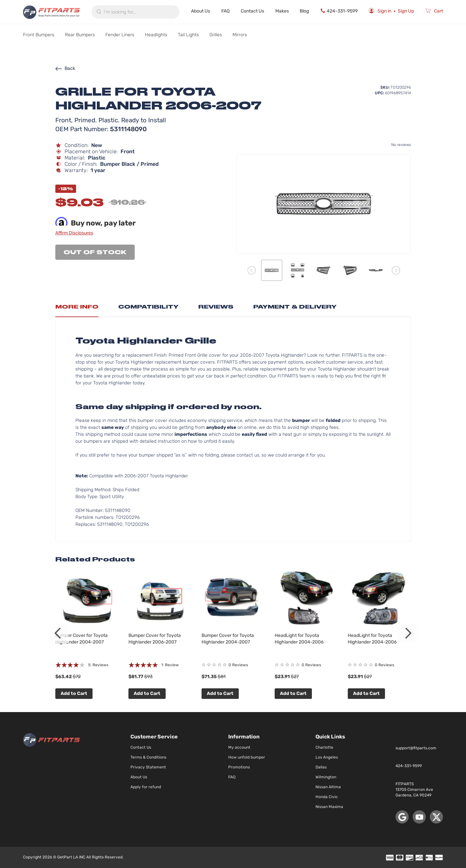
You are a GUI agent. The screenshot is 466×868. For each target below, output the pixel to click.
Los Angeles (327, 757)
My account (239, 747)
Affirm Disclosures (74, 233)
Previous (59, 633)
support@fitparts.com (416, 748)
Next (408, 633)
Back (65, 68)
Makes (282, 11)
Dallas (321, 767)
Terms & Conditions (148, 757)
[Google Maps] (402, 817)
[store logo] (52, 12)
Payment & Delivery (295, 307)
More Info (77, 307)
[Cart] (434, 12)
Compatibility (148, 307)
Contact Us (252, 11)
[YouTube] (419, 817)
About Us (201, 11)
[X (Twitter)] (436, 817)
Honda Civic (327, 797)
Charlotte (324, 747)
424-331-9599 (339, 11)
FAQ (225, 11)
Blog (304, 11)
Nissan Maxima (329, 807)
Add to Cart (74, 693)
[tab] (77, 309)
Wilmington (326, 777)
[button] (251, 270)
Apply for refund (146, 787)
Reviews (216, 307)
